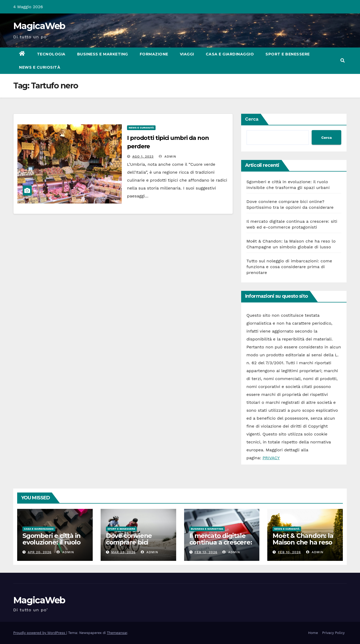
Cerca (252, 119)
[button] (343, 61)
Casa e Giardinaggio (230, 54)
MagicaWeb (39, 26)
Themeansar (117, 633)
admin (167, 157)
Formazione (154, 54)
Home (313, 633)
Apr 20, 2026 (40, 552)
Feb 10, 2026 (289, 552)
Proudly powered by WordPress (40, 633)
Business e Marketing (103, 54)
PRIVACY (271, 458)
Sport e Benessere (288, 54)
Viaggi (187, 54)
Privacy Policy (333, 633)
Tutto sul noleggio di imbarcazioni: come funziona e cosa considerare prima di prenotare (289, 267)
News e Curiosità (40, 67)
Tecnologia (51, 54)
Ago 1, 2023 (143, 157)
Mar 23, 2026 (123, 552)
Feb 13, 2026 (206, 552)
